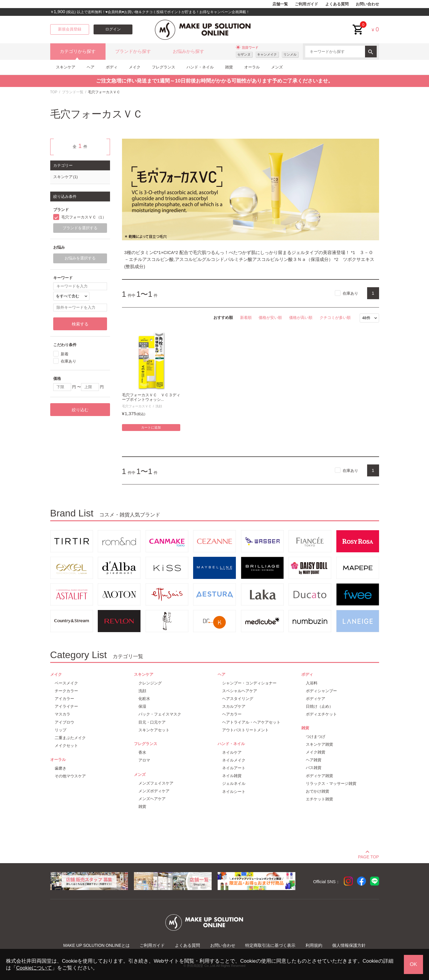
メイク (135, 67)
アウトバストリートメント (245, 730)
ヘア (91, 67)
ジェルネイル (234, 783)
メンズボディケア (154, 791)
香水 (142, 752)
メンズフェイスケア (156, 783)
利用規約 (314, 945)
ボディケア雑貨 (319, 776)
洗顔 (159, 406)
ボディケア (316, 699)
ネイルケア (232, 752)
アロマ (144, 760)
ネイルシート (234, 792)
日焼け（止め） (319, 706)
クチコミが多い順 (335, 318)
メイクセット (66, 746)
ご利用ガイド (306, 4)
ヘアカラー (232, 714)
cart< (358, 25)
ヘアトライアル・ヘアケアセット (251, 722)
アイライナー (66, 706)
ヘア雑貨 (314, 760)
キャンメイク (267, 54)
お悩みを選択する (80, 258)
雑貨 (229, 67)
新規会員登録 (70, 29)
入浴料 (312, 683)
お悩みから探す (188, 51)
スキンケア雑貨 (319, 744)
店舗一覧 (280, 4)
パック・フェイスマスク (160, 714)
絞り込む (80, 410)
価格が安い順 (270, 318)
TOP (54, 92)
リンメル (290, 54)
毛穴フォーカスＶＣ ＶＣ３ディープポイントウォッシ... (151, 397)
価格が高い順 (301, 318)
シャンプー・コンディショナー (249, 683)
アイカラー (64, 699)
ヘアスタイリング (238, 699)
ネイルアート (234, 768)
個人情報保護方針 (349, 945)
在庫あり (350, 293)
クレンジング (150, 683)
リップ (61, 730)
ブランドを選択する (80, 228)
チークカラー (66, 691)
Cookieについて (34, 968)
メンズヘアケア (152, 799)
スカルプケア (234, 706)
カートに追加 (151, 427)
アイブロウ (64, 722)
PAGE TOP (368, 856)
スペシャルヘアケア (240, 691)
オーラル (252, 67)
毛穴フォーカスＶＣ (137, 406)
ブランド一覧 (73, 92)
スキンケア (66, 67)
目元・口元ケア (152, 722)
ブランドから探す (133, 51)
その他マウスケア (70, 776)
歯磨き (61, 768)
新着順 (246, 318)
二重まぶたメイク (70, 738)
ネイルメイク (234, 760)
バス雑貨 (314, 768)
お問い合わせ (367, 4)
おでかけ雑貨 (317, 791)
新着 (65, 354)
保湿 (142, 706)
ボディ (112, 67)
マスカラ (62, 714)
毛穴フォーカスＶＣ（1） (84, 217)
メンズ (277, 67)
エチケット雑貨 (319, 799)
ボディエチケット (321, 714)
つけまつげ (316, 737)
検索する (80, 324)
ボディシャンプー (321, 691)
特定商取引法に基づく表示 (270, 945)
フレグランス (164, 67)
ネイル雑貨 (232, 776)
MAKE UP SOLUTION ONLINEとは (97, 945)
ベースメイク (66, 683)
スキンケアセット (154, 730)
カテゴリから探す (78, 51)
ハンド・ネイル (200, 67)
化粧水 (144, 699)
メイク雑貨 (316, 752)
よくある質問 (337, 4)
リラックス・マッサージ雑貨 (331, 783)
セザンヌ (244, 54)
